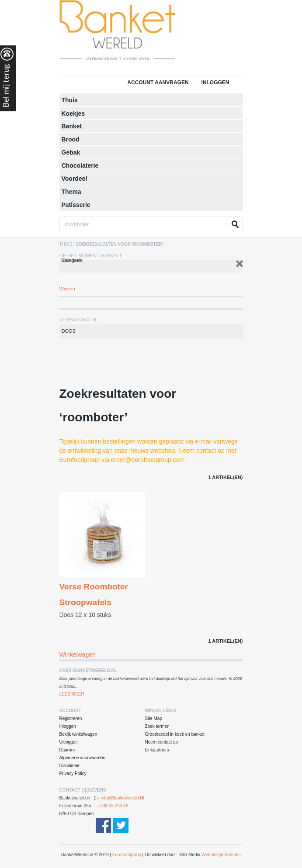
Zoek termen (157, 726)
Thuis (66, 244)
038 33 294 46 (114, 806)
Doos (69, 331)
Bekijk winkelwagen (78, 734)
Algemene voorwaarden (83, 758)
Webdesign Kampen (221, 855)
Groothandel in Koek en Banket (136, 33)
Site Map (154, 718)
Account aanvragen (158, 83)
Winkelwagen (78, 654)
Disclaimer (70, 766)
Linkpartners (157, 750)
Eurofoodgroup (127, 855)
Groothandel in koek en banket (175, 734)
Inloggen (215, 83)
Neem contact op (162, 742)
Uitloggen (69, 742)
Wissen (67, 289)
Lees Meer (72, 694)
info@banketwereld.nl (122, 798)
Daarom (67, 750)
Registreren (71, 718)
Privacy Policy (73, 773)
